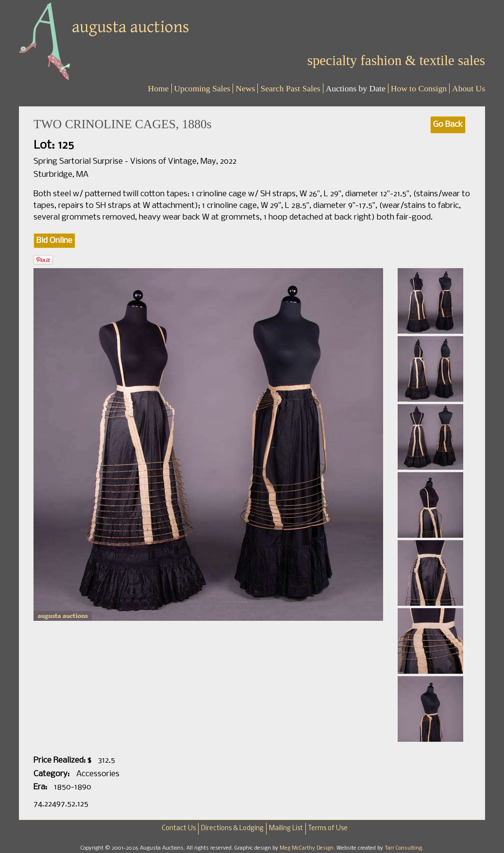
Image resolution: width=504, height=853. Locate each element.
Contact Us (179, 828)
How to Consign (419, 88)
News (245, 88)
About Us (469, 88)
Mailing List (286, 828)
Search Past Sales (290, 88)
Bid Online (54, 241)
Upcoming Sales (202, 88)
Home (159, 88)
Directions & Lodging (232, 828)
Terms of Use (328, 828)
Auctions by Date (356, 88)
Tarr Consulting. (404, 848)
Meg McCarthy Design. (308, 848)
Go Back (448, 125)
